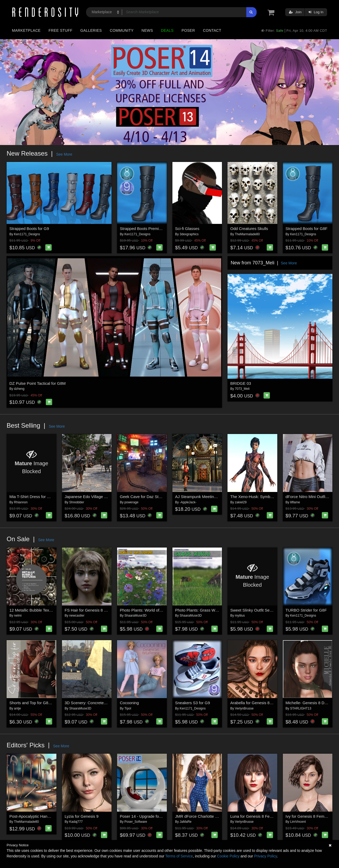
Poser (188, 30)
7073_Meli (242, 389)
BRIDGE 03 (241, 383)
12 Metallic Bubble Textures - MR (39, 610)
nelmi (18, 616)
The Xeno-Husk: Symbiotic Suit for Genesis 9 (270, 497)
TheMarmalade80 (247, 234)
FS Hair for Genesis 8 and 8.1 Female (98, 610)
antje (17, 708)
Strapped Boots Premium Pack (147, 229)
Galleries (91, 30)
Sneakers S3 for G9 (193, 703)
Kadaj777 (76, 822)
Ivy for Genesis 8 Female (308, 816)
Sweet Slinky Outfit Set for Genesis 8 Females (271, 610)
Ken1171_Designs (27, 234)
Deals (167, 30)
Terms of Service (179, 856)
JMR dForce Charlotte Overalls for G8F (210, 816)
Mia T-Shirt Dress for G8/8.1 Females (42, 497)
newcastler (77, 616)
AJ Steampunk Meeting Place (201, 497)
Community (122, 30)
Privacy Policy (265, 856)
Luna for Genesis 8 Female (254, 816)
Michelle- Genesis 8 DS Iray (310, 703)
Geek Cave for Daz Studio (143, 497)
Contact (212, 30)
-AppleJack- (188, 502)
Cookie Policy (228, 856)
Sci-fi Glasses (187, 229)
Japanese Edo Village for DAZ (91, 497)
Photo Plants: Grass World (198, 610)
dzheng (19, 389)
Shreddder (77, 502)
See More (64, 154)
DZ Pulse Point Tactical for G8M (38, 383)
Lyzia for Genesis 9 (82, 816)
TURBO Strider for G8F (306, 610)
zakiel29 (241, 502)
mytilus (240, 616)
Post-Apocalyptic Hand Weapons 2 (40, 816)
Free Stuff (60, 30)
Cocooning (130, 703)
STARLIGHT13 (301, 708)
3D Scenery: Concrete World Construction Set (105, 703)
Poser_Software (136, 822)
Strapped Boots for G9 (29, 229)
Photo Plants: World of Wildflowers (150, 610)
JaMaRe (186, 822)
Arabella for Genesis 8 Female (257, 703)
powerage (131, 502)
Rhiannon (21, 502)
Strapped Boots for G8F (306, 229)
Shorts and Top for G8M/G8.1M (37, 703)
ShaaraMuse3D (135, 616)
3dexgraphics (189, 234)
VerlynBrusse (244, 708)
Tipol (128, 708)
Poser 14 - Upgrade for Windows (149, 816)
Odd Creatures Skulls (249, 229)
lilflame (295, 502)
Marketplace (26, 30)
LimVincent (298, 822)
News (147, 30)
